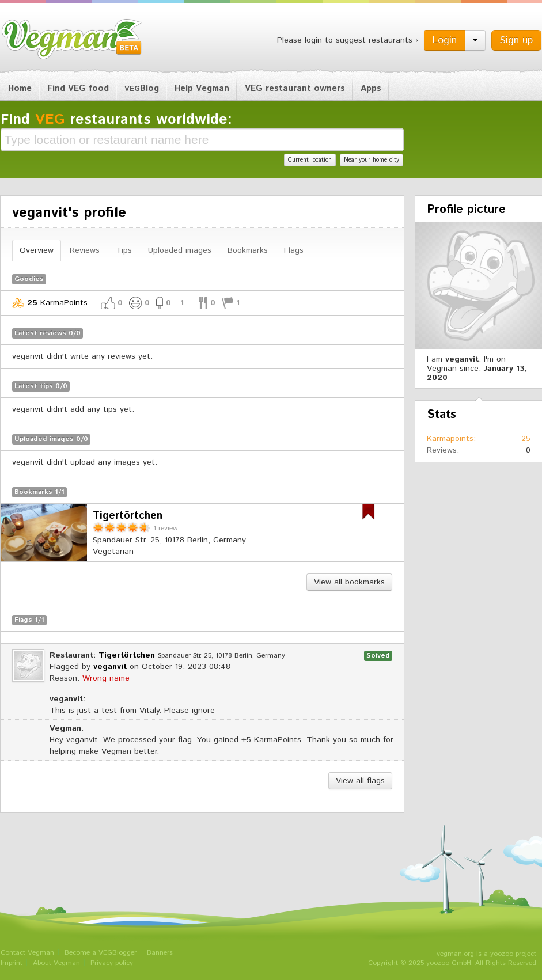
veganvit (110, 667)
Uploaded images (180, 250)
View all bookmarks (349, 582)
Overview (37, 250)
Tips (124, 250)
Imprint (12, 963)
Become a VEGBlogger (101, 953)
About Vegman (56, 963)
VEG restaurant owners (295, 88)
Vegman (72, 39)
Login (445, 40)
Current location (310, 160)
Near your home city (372, 160)
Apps (371, 88)
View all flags (360, 781)
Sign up (516, 40)
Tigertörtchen (127, 655)
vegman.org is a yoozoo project (486, 954)
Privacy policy (112, 963)
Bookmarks (248, 250)
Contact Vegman (27, 953)
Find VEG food (78, 88)
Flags (294, 250)
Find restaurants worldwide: (116, 120)
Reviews (85, 250)
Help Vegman (202, 88)
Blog (142, 88)
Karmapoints (450, 439)
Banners (160, 953)
